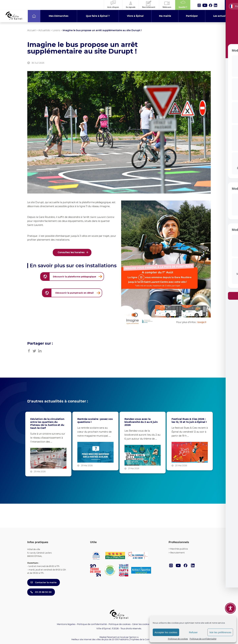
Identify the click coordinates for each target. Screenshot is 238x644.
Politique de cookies (178, 639)
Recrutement (177, 553)
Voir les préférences (220, 632)
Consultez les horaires (71, 252)
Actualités (44, 30)
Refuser (193, 632)
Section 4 (134, 637)
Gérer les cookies (141, 624)
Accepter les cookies (166, 632)
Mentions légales (66, 624)
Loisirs (56, 30)
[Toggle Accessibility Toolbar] (230, 608)
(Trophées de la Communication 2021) (148, 639)
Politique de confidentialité (203, 639)
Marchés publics (179, 549)
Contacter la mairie (44, 582)
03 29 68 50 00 (41, 592)
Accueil (31, 30)
